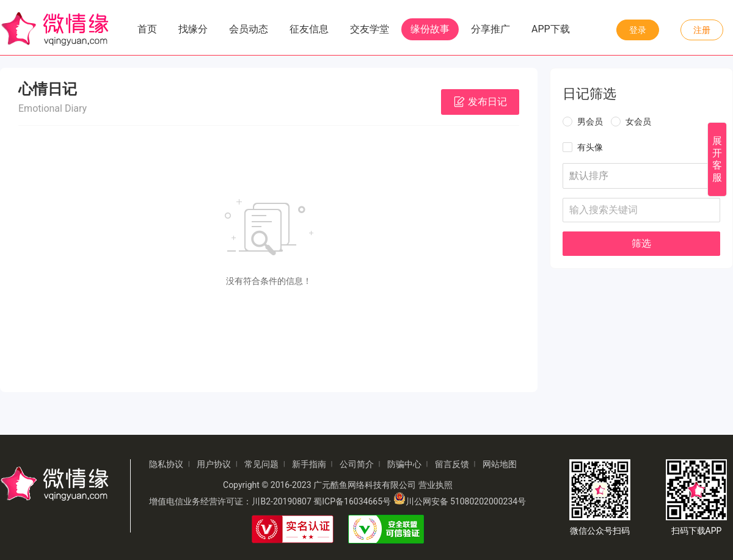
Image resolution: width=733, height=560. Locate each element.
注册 (702, 30)
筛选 (641, 243)
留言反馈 (452, 464)
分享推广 (490, 29)
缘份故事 (430, 29)
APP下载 (551, 29)
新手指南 (309, 464)
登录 (638, 30)
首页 (147, 29)
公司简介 (357, 464)
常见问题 (261, 464)
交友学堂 (370, 29)
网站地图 (500, 464)
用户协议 (214, 464)
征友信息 (309, 29)
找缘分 (193, 29)
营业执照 (436, 485)
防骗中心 (404, 464)
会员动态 (249, 29)
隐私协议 (166, 464)
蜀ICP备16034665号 (352, 501)
